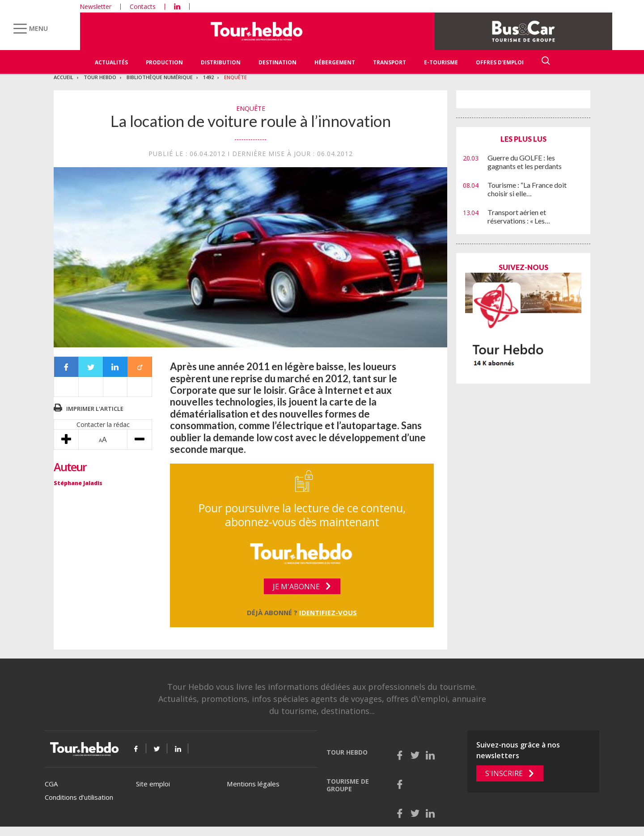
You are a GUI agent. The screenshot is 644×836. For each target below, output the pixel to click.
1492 (208, 77)
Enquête (235, 77)
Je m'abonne (296, 587)
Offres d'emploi (500, 62)
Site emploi (153, 784)
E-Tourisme (441, 62)
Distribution (221, 62)
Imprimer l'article (95, 409)
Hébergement (335, 62)
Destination (278, 62)
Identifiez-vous (328, 612)
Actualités (111, 62)
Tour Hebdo (100, 77)
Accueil (64, 77)
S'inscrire (504, 773)
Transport (390, 62)
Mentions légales (253, 784)
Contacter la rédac (103, 424)
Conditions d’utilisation (79, 797)
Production (164, 62)
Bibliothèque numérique (160, 77)
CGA (51, 784)
